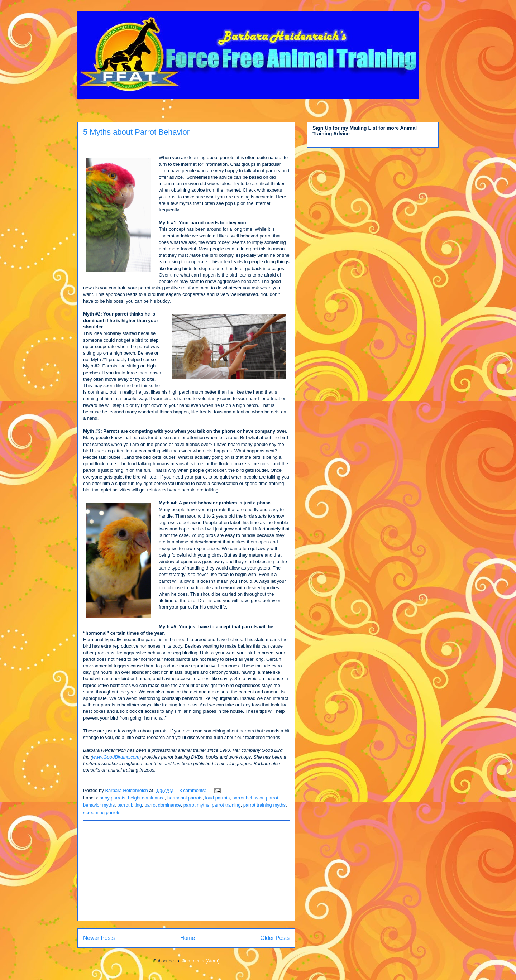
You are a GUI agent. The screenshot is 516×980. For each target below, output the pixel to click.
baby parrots (113, 798)
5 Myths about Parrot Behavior (136, 132)
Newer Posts (99, 938)
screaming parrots (102, 813)
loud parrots (217, 798)
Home (188, 938)
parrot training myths (265, 805)
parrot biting (130, 805)
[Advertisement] (186, 871)
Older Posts (275, 938)
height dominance (146, 798)
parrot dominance (163, 805)
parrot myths (196, 805)
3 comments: (193, 790)
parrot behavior (248, 798)
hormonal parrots (185, 798)
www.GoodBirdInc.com (116, 757)
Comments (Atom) (200, 961)
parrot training (226, 805)
